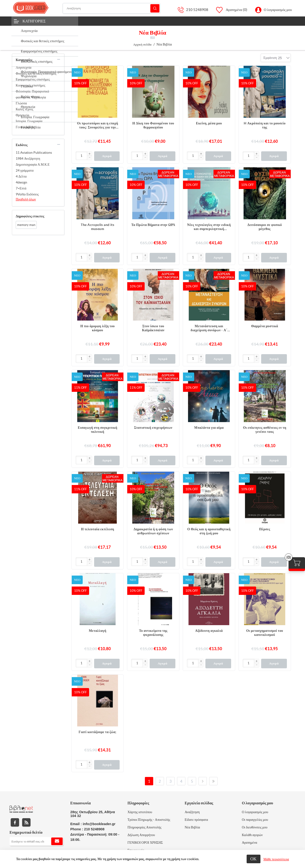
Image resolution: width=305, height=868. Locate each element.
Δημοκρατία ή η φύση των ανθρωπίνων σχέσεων (153, 531)
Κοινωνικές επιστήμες (30, 85)
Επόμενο (203, 781)
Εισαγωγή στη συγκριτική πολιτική (98, 430)
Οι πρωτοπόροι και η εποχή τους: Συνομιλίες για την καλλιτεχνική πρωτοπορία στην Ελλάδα (97, 125)
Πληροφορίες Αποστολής (144, 827)
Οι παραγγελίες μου (255, 820)
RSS (153, 37)
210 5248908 (197, 10)
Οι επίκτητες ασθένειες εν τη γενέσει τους (265, 430)
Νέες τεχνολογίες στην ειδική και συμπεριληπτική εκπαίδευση (209, 227)
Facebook (15, 822)
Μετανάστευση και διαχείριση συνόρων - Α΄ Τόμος (209, 328)
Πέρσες (264, 529)
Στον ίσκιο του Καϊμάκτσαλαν (153, 328)
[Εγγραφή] (36, 841)
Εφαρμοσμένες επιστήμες (33, 79)
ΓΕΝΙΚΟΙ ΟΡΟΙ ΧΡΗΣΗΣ (145, 842)
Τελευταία (213, 781)
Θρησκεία (22, 115)
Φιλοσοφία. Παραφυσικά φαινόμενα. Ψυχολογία (32, 94)
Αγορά (107, 156)
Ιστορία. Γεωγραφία (29, 121)
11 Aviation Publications (34, 153)
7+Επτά (21, 188)
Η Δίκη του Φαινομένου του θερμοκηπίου (153, 125)
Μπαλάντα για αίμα (209, 428)
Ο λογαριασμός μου (278, 10)
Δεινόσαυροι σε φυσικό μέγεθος (265, 227)
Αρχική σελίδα (142, 44)
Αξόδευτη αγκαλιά (209, 631)
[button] (90, 154)
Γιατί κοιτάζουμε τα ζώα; (98, 732)
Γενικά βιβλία (25, 127)
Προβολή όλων (26, 199)
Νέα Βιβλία (192, 827)
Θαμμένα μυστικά (265, 326)
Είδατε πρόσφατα (196, 820)
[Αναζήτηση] (112, 8)
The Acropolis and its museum (97, 227)
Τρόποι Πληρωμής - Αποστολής (149, 820)
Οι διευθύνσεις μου (255, 827)
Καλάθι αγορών (252, 835)
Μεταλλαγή (98, 631)
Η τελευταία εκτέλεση (98, 529)
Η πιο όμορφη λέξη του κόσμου (97, 328)
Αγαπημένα (249, 842)
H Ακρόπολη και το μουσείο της (265, 125)
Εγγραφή (57, 841)
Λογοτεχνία (24, 67)
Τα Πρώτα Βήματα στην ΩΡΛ (153, 225)
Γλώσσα (21, 103)
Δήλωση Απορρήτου (141, 835)
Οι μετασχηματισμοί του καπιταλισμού (265, 633)
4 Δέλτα (21, 176)
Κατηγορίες (34, 21)
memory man (26, 225)
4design (21, 182)
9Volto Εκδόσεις (27, 194)
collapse (59, 59)
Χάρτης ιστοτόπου (140, 812)
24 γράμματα (25, 170)
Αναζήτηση (155, 8)
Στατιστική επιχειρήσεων (153, 428)
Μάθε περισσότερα (276, 859)
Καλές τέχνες (25, 109)
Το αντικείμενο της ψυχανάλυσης (153, 633)
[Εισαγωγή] (82, 156)
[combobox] (280, 58)
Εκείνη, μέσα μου (209, 123)
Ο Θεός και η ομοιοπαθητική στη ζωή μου (209, 531)
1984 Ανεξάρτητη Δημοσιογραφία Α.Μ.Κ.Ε (33, 161)
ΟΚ (254, 859)
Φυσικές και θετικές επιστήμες (36, 73)
